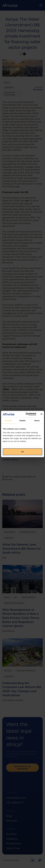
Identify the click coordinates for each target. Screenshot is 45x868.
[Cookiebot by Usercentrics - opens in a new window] (27, 414)
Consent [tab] (8, 421)
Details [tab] (23, 421)
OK (22, 452)
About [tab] (37, 421)
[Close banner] (41, 414)
